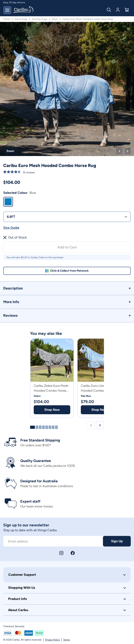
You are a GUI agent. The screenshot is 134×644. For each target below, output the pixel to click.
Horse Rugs (21, 19)
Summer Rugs (40, 19)
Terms (66, 640)
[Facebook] (73, 553)
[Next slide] (100, 425)
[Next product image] (128, 151)
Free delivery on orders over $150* (22, 2)
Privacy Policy (52, 640)
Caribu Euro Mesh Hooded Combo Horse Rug (88, 19)
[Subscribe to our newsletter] (53, 541)
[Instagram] (61, 553)
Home (7, 19)
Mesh (55, 19)
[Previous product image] (119, 151)
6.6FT (67, 217)
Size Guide (11, 228)
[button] (67, 288)
